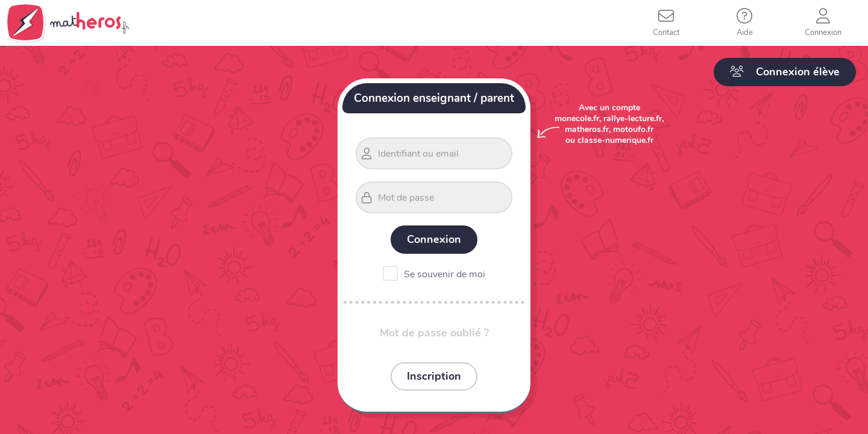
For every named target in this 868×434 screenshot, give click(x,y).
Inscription (434, 376)
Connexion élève (785, 72)
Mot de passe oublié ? (434, 333)
